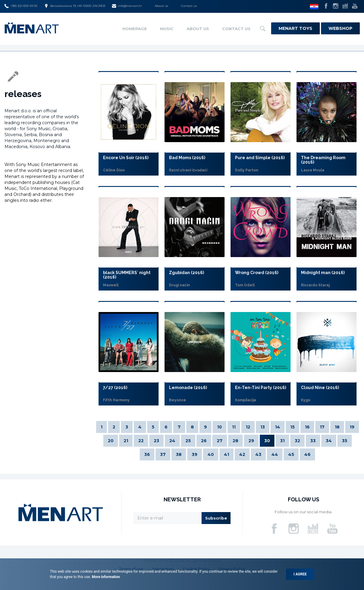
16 (307, 427)
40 (211, 454)
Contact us (189, 6)
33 (313, 441)
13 (263, 427)
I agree (300, 574)
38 (179, 454)
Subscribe (216, 518)
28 (235, 441)
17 (322, 427)
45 (291, 454)
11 (234, 427)
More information (106, 577)
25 (188, 441)
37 (163, 454)
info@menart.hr (127, 6)
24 (172, 441)
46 (307, 454)
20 (111, 441)
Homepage (135, 29)
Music (167, 29)
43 (258, 454)
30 (267, 441)
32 (297, 441)
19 (352, 427)
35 (345, 441)
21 (126, 441)
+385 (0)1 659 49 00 (21, 6)
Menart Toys (295, 28)
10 (219, 427)
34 (329, 441)
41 (226, 454)
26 (204, 441)
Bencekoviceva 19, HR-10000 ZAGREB (75, 6)
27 (220, 441)
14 (278, 427)
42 (242, 454)
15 (292, 427)
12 (248, 427)
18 (337, 427)
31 (282, 441)
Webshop (340, 28)
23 (156, 441)
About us (161, 6)
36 (147, 454)
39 (195, 454)
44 (275, 454)
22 (141, 441)
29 (251, 441)
